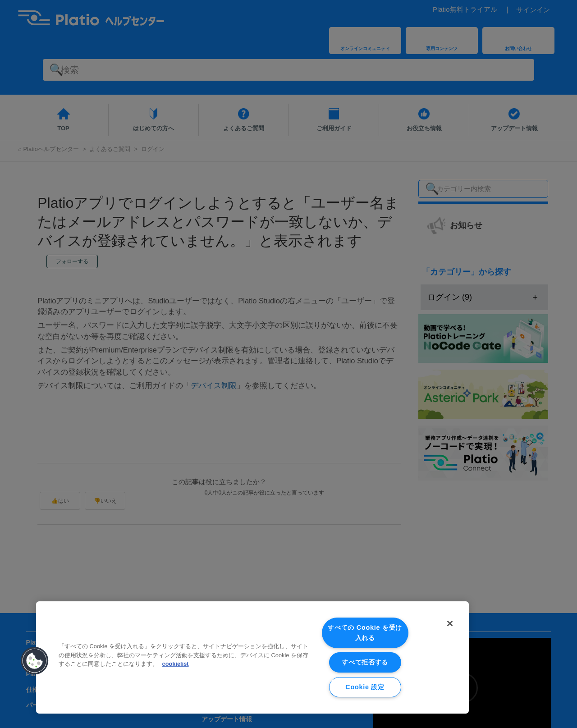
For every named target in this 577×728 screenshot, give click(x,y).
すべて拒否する (365, 662)
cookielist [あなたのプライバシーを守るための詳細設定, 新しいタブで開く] (176, 664)
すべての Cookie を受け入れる (365, 633)
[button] (35, 661)
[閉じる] (450, 623)
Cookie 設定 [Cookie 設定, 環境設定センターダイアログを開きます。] (365, 687)
